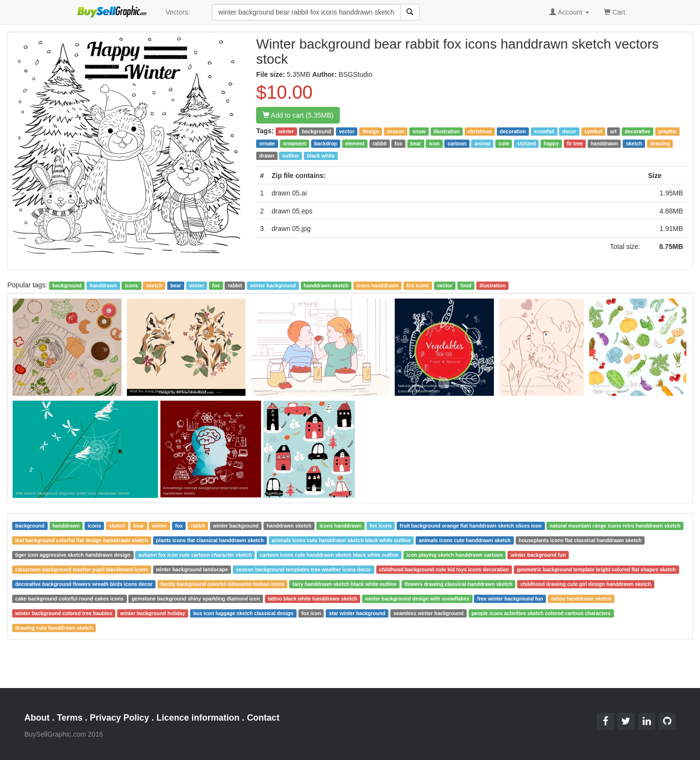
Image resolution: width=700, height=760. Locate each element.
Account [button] (569, 12)
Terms (70, 718)
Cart (614, 11)
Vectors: (178, 12)
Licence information (198, 718)
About (37, 718)
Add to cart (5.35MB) (298, 115)
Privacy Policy (120, 718)
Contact (263, 718)
